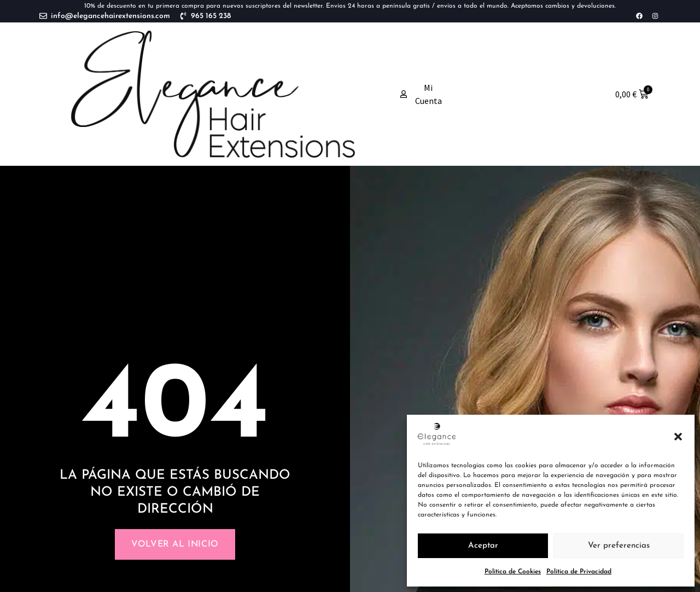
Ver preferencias (619, 546)
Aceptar (483, 546)
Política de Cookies (513, 572)
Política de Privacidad (579, 572)
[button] (678, 437)
